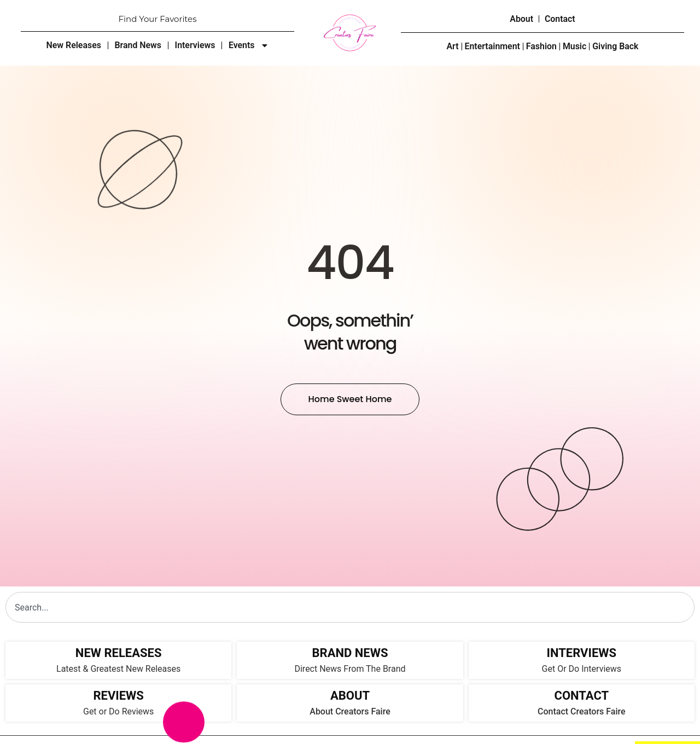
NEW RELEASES (119, 653)
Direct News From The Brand (350, 669)
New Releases (73, 45)
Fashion (541, 47)
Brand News (138, 45)
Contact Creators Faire (582, 711)
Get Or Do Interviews (582, 669)
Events (249, 45)
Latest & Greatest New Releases (118, 669)
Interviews (195, 45)
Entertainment (492, 47)
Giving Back (616, 47)
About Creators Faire (350, 711)
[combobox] (350, 607)
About (521, 19)
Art (452, 47)
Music (575, 47)
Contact (560, 19)
